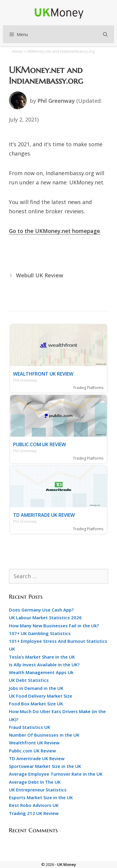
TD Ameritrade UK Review (44, 515)
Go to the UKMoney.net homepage (54, 231)
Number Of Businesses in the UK (44, 735)
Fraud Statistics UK (30, 727)
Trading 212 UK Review (34, 813)
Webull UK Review (40, 275)
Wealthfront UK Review (43, 374)
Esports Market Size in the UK (41, 797)
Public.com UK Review (39, 444)
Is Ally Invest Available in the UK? (44, 665)
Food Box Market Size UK (36, 704)
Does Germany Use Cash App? (41, 610)
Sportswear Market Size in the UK (45, 766)
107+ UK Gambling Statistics (40, 633)
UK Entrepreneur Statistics (38, 790)
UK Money (67, 864)
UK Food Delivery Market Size (41, 696)
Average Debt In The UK (35, 782)
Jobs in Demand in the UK (36, 688)
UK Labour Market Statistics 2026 (45, 617)
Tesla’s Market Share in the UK (42, 657)
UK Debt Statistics (29, 680)
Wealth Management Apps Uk (41, 672)
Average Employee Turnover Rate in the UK (56, 774)
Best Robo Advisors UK (34, 805)
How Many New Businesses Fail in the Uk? (54, 626)
